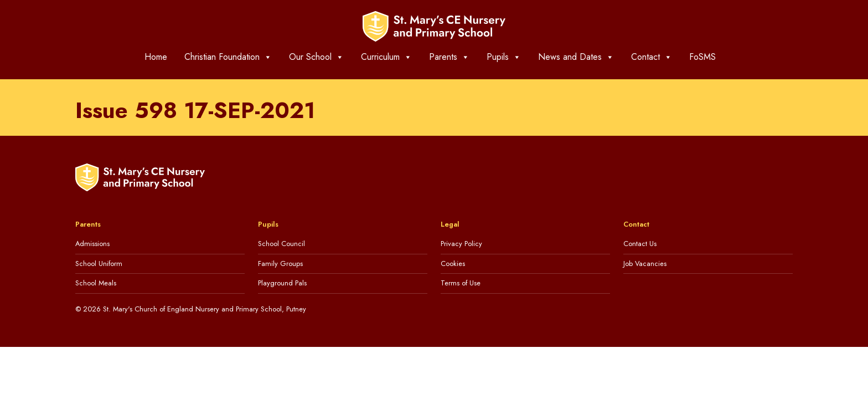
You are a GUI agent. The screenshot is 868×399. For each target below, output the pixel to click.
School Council (281, 244)
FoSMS (702, 57)
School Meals (96, 283)
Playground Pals (282, 283)
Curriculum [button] (386, 57)
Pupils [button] (504, 57)
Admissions (92, 244)
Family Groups (280, 264)
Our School (316, 57)
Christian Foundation (228, 57)
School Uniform (99, 264)
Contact (652, 57)
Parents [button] (449, 57)
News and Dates (576, 57)
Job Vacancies (645, 264)
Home (156, 57)
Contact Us (640, 244)
